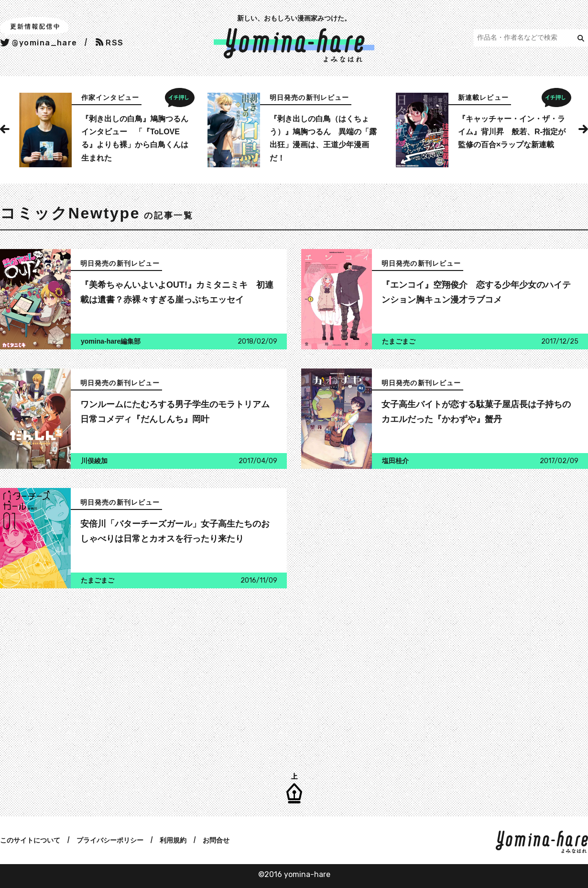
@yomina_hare (39, 43)
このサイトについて (30, 840)
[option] (106, 130)
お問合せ (216, 840)
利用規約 (173, 840)
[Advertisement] (141, 674)
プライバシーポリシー (110, 840)
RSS (110, 43)
